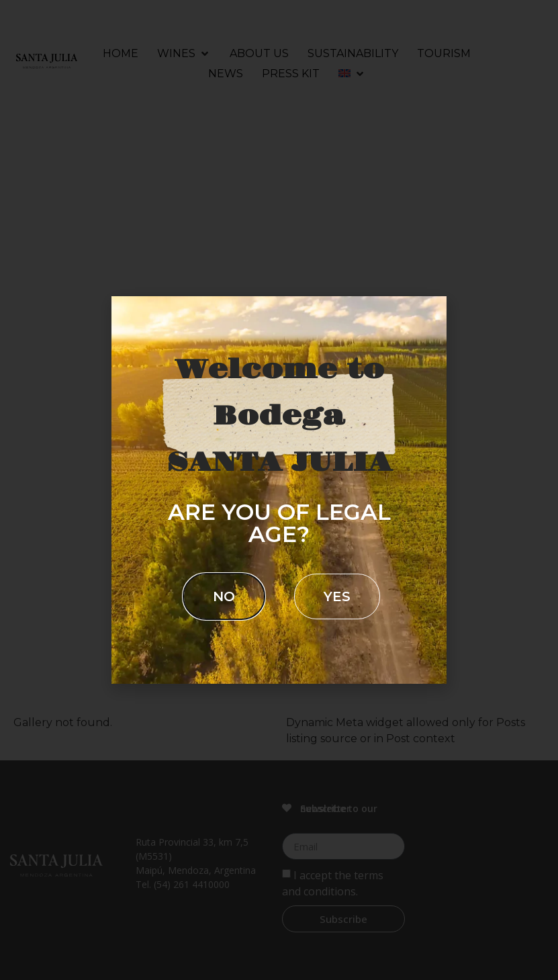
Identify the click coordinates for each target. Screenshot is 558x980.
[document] (279, 490)
